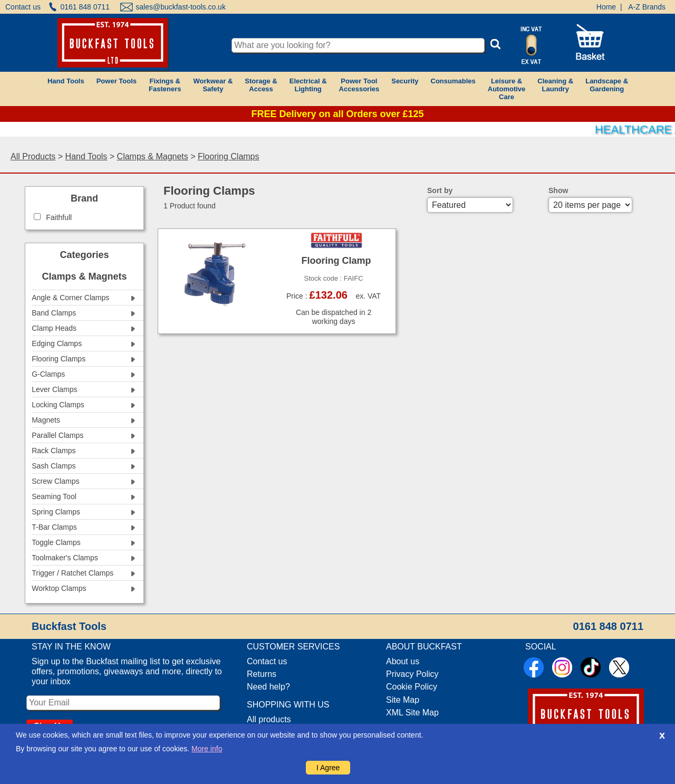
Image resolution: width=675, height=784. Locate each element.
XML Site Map (412, 713)
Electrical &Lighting (308, 85)
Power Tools (117, 81)
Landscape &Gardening (607, 85)
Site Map (403, 700)
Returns (262, 674)
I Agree (328, 768)
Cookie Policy (412, 687)
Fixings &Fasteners (165, 85)
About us (403, 661)
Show (558, 190)
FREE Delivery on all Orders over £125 (337, 114)
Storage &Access (261, 85)
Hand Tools (66, 81)
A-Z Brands (647, 7)
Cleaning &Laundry (555, 85)
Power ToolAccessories (359, 85)
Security (405, 81)
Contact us (23, 7)
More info (207, 749)
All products (269, 719)
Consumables (453, 81)
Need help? (268, 687)
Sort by (440, 190)
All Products (33, 156)
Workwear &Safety (213, 85)
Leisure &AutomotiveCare (507, 89)
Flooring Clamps (228, 156)
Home (606, 7)
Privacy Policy (412, 674)
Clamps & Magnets (153, 156)
